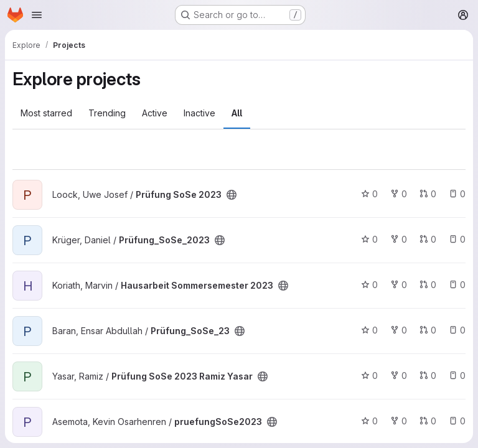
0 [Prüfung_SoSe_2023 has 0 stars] (369, 239)
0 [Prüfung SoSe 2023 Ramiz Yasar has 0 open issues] (457, 376)
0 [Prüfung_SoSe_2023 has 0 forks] (399, 239)
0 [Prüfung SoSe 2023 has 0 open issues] (457, 194)
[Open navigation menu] (37, 15)
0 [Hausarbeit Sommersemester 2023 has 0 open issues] (457, 285)
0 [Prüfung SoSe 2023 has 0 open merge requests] (428, 194)
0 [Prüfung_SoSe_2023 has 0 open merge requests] (428, 239)
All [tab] (237, 113)
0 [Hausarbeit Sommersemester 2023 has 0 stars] (369, 285)
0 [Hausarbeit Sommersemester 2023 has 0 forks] (399, 285)
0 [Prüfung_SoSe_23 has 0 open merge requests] (428, 330)
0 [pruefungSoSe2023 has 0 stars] (369, 421)
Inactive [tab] (199, 113)
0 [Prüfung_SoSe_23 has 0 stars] (369, 330)
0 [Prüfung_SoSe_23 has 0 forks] (399, 330)
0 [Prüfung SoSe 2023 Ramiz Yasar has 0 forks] (399, 376)
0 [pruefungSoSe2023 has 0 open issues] (457, 421)
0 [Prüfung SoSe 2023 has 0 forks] (399, 194)
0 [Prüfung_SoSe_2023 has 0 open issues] (457, 239)
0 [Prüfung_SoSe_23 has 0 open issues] (457, 330)
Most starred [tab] (46, 113)
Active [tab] (155, 113)
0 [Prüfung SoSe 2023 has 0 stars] (369, 194)
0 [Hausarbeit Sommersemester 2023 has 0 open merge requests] (428, 285)
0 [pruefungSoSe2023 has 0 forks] (399, 421)
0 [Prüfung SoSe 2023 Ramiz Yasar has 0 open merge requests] (428, 376)
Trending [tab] (107, 113)
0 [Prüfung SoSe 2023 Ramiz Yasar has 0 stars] (369, 376)
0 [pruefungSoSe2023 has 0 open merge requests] (428, 421)
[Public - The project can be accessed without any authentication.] (232, 195)
